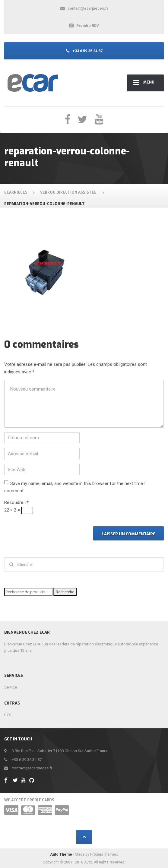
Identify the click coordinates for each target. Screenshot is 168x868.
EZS (8, 715)
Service (11, 687)
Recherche (65, 592)
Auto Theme (61, 854)
